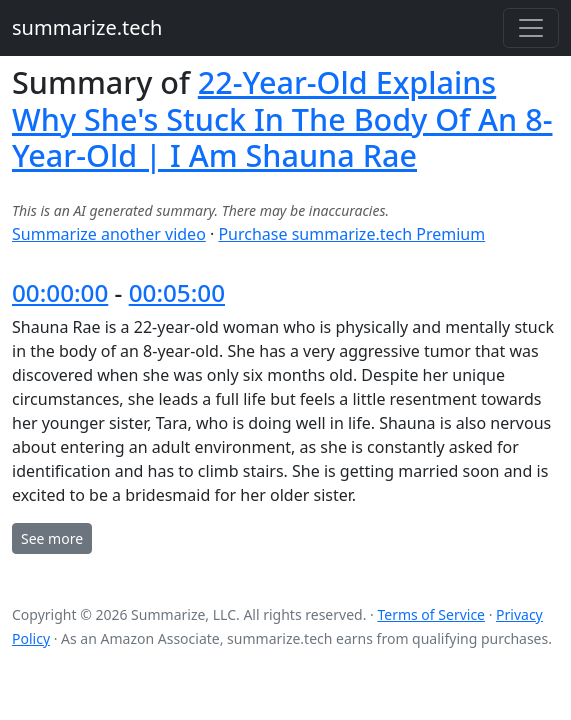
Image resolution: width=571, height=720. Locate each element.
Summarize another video (109, 234)
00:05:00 (177, 292)
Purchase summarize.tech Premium (351, 234)
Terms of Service (431, 614)
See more (52, 538)
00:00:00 (60, 292)
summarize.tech (87, 27)
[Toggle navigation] (531, 28)
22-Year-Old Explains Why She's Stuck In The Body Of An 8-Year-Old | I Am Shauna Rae (282, 118)
